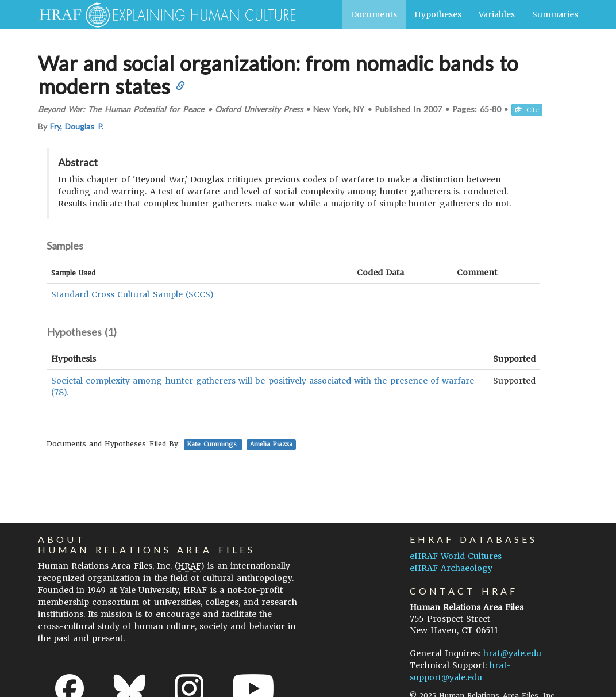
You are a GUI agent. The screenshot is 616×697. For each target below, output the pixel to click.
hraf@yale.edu (512, 653)
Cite (527, 110)
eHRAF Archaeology (451, 568)
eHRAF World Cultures (456, 556)
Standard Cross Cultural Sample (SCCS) (132, 294)
